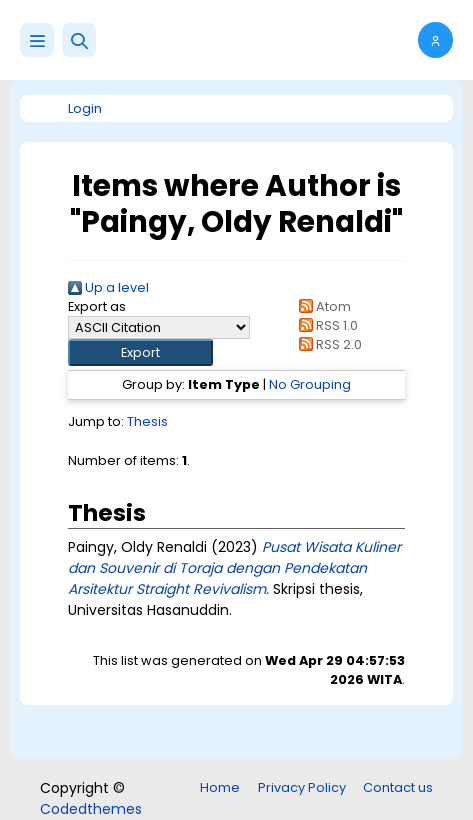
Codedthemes (91, 809)
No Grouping (310, 384)
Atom (322, 306)
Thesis (147, 421)
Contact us (398, 787)
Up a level (108, 287)
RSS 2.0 (327, 344)
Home (220, 787)
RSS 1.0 (325, 325)
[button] (79, 40)
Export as (97, 306)
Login (85, 108)
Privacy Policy (302, 787)
